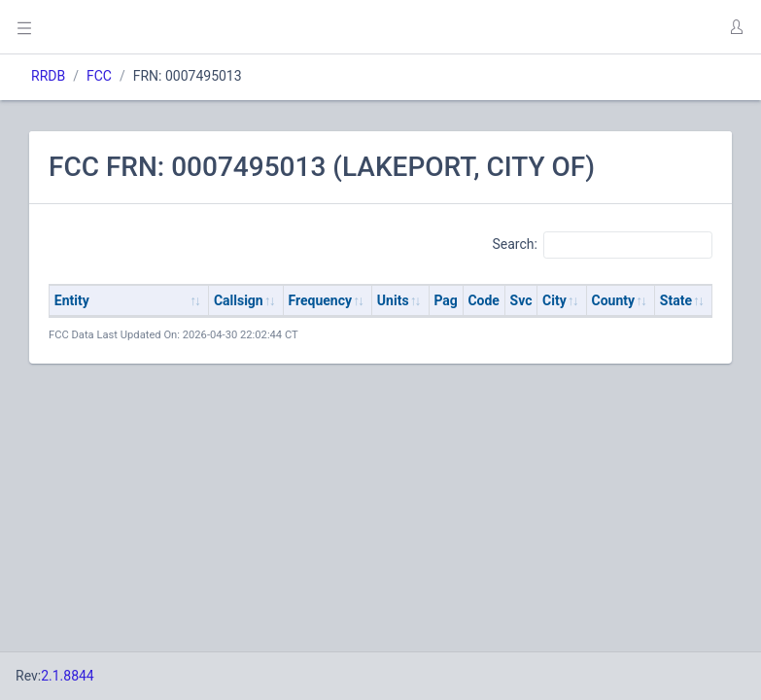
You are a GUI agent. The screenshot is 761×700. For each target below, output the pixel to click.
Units (393, 300)
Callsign (239, 300)
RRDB (48, 76)
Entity (72, 300)
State (676, 300)
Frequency (321, 300)
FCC (99, 76)
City (554, 300)
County (614, 300)
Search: (602, 245)
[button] (736, 27)
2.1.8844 (68, 676)
